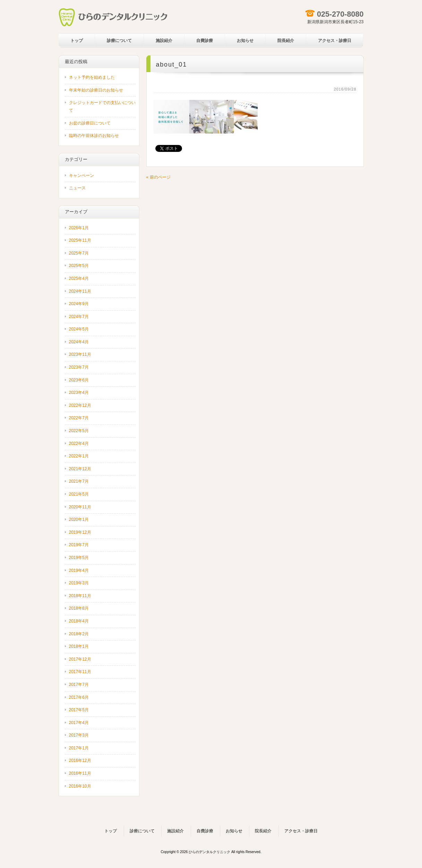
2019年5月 (79, 558)
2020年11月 (80, 507)
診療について (142, 831)
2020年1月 (79, 519)
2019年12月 (80, 532)
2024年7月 (79, 317)
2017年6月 (79, 697)
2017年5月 (79, 710)
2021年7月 (79, 481)
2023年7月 (79, 367)
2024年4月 (79, 342)
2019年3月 (79, 583)
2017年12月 (80, 659)
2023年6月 (79, 380)
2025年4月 (79, 278)
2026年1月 (79, 228)
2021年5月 (79, 494)
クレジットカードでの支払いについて (102, 106)
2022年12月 (80, 405)
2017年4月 (79, 723)
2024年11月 (80, 291)
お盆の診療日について (90, 123)
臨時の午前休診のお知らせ (94, 136)
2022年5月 (79, 431)
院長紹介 (263, 831)
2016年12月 (80, 760)
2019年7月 (79, 545)
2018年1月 (79, 646)
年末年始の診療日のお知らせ (96, 90)
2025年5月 (79, 266)
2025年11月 (80, 240)
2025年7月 (79, 253)
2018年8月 (79, 608)
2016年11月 (80, 773)
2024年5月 (79, 329)
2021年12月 (80, 469)
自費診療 (205, 831)
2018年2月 (79, 634)
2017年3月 (79, 735)
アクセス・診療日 (301, 831)
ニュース (77, 188)
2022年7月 (79, 418)
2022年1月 (79, 456)
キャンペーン (81, 175)
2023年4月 (79, 393)
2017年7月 (79, 685)
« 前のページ (158, 177)
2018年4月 (79, 621)
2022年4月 (79, 444)
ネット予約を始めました (92, 77)
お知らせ (234, 831)
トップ (111, 831)
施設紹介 (175, 831)
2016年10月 (80, 786)
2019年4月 (79, 570)
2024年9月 (79, 304)
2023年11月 (80, 354)
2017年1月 (79, 748)
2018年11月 (80, 596)
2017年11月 (80, 672)
